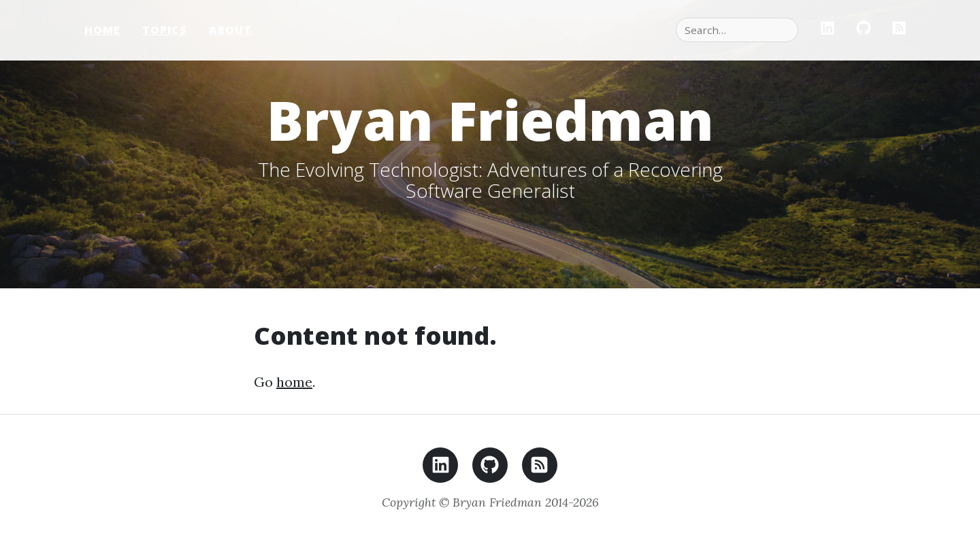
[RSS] (899, 30)
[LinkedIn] (828, 30)
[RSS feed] (540, 469)
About (230, 30)
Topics (165, 30)
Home (102, 30)
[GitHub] (864, 30)
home (294, 382)
